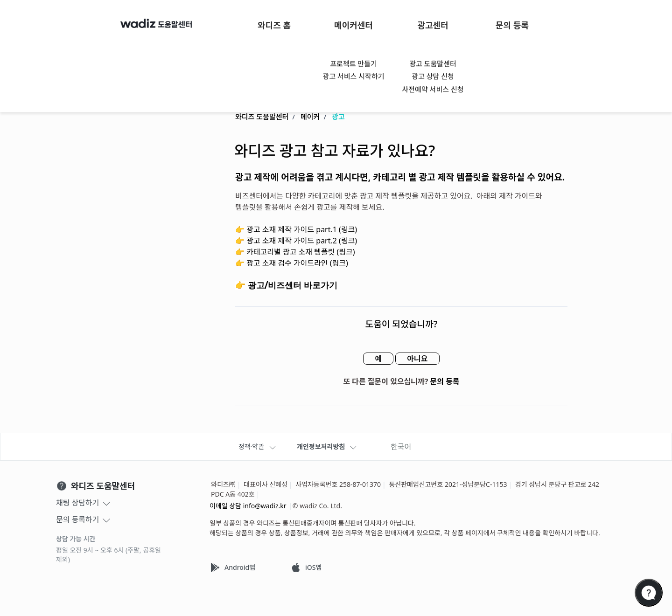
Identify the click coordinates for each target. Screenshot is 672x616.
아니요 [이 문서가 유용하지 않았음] (417, 359)
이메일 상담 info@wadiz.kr (248, 506)
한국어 (401, 447)
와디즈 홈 (274, 25)
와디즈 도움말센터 (262, 117)
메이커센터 (353, 25)
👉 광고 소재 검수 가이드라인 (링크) (292, 263)
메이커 (310, 117)
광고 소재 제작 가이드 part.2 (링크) (302, 241)
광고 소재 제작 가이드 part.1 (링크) (302, 230)
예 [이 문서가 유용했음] (378, 359)
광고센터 (433, 25)
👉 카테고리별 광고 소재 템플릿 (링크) (295, 252)
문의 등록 (512, 25)
